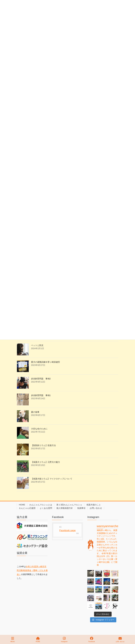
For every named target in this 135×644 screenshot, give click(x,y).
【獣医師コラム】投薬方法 (43, 445)
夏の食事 (35, 412)
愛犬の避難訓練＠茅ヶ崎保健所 (45, 362)
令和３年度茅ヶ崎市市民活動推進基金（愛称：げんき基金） (32, 570)
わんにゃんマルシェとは (41, 505)
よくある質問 (46, 508)
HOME (22, 505)
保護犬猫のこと (94, 505)
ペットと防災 (37, 345)
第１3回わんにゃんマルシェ (69, 505)
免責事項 (81, 508)
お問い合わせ (96, 508)
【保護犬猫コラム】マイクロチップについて (52, 479)
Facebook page (67, 530)
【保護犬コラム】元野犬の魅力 (45, 462)
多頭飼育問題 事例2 (41, 379)
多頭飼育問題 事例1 (41, 395)
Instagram (64, 640)
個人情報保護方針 (65, 508)
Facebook (92, 640)
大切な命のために (39, 429)
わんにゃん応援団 (27, 508)
